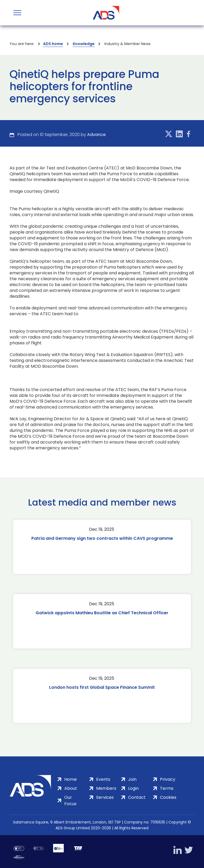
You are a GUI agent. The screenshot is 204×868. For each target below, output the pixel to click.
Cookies (168, 797)
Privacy (168, 779)
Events (103, 779)
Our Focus (70, 801)
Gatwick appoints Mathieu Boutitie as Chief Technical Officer (102, 613)
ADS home (53, 44)
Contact (137, 797)
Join (132, 779)
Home (71, 779)
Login (133, 788)
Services (105, 797)
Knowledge (84, 44)
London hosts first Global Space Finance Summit (102, 687)
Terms (167, 788)
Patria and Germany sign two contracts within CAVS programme (102, 538)
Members (106, 788)
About (71, 788)
